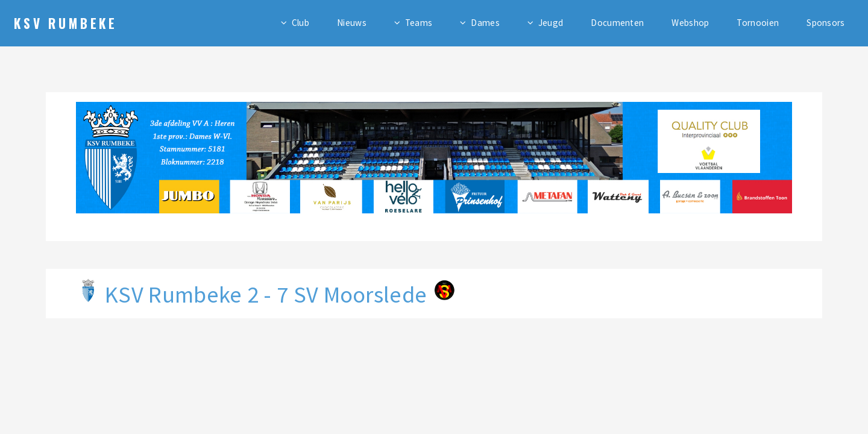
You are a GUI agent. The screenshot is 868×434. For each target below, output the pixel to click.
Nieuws (352, 23)
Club (300, 23)
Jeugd (551, 23)
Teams (419, 23)
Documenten (617, 23)
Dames (485, 23)
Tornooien (758, 23)
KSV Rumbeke (66, 23)
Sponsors (826, 23)
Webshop (690, 23)
